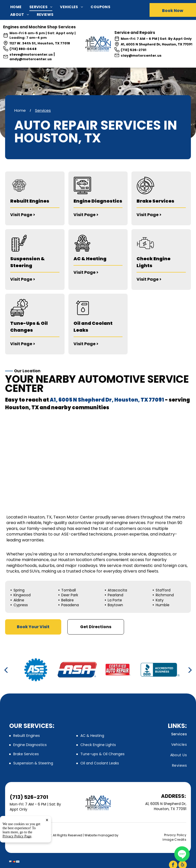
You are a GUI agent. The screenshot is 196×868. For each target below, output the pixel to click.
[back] (6, 670)
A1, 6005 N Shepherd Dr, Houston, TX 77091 (157, 44)
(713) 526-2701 (133, 50)
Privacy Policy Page (17, 836)
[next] (190, 670)
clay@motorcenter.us (141, 55)
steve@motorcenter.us (31, 54)
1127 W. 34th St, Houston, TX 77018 (40, 43)
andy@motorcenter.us (31, 59)
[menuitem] (20, 7)
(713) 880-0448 (23, 49)
